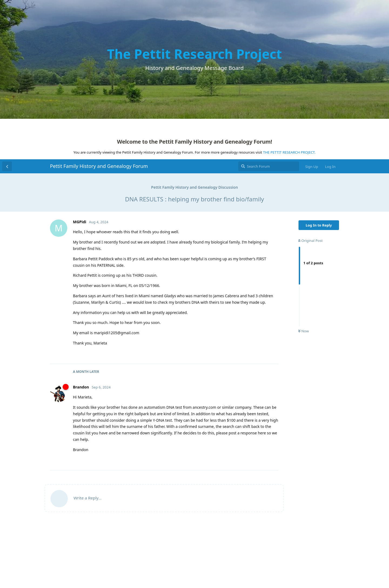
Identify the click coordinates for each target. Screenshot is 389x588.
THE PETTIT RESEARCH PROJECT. (289, 152)
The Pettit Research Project (194, 54)
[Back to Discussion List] (7, 166)
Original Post (310, 241)
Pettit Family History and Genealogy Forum (99, 166)
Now (304, 331)
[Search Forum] (269, 166)
